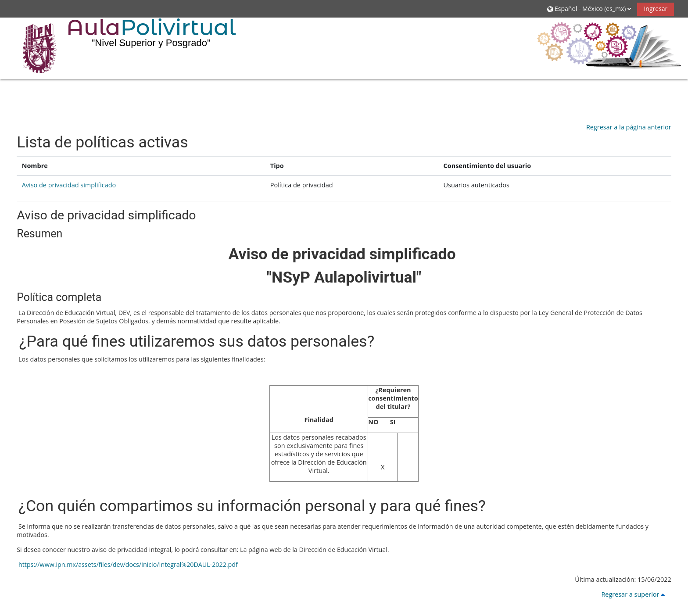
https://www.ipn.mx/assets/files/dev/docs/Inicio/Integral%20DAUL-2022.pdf (127, 564)
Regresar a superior (634, 594)
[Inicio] (33, 48)
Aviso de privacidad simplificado (69, 185)
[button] (589, 9)
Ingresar (656, 9)
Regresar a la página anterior (629, 127)
